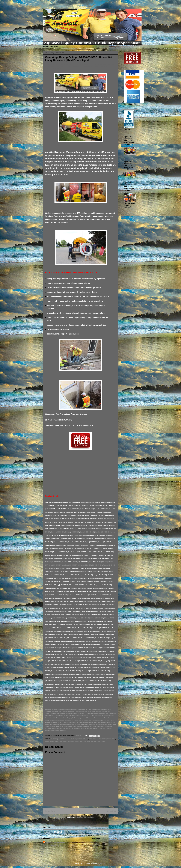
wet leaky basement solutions (94, 741)
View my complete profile (52, 845)
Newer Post (50, 811)
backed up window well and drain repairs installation (70, 739)
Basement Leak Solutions (44, 6)
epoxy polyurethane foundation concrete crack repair (64, 741)
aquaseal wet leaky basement (56, 842)
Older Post (112, 811)
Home (81, 811)
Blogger (103, 863)
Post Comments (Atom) (86, 817)
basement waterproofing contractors (102, 739)
